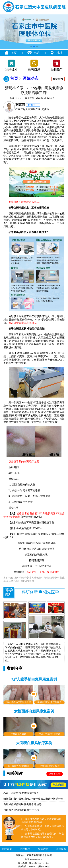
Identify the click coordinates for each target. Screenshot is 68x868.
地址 (59, 53)
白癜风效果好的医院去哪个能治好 (22, 804)
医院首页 (7, 849)
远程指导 (57, 69)
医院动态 (30, 78)
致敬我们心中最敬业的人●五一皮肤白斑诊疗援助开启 (33, 799)
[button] (31, 46)
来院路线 (61, 849)
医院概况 (25, 849)
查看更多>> (55, 774)
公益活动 (43, 849)
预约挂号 (11, 69)
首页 (14, 53)
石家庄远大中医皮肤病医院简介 (21, 793)
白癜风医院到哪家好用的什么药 (21, 810)
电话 (37, 53)
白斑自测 (34, 69)
